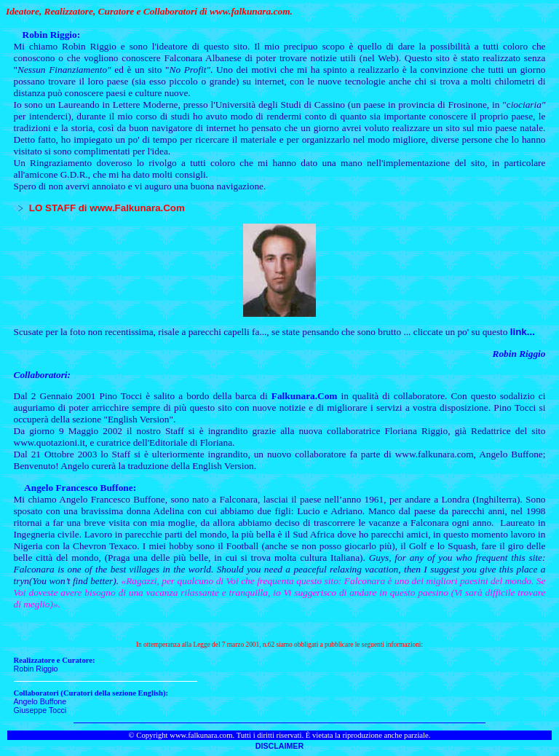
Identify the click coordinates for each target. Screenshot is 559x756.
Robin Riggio (36, 669)
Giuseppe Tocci (40, 710)
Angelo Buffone (40, 701)
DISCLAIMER (279, 746)
